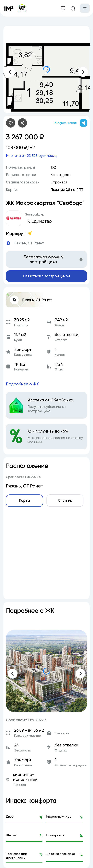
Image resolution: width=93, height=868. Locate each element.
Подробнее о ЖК (22, 384)
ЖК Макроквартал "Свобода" (45, 203)
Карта (24, 501)
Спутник (65, 501)
